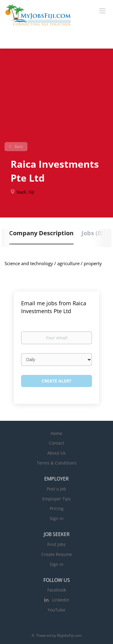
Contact (56, 443)
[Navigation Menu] (102, 11)
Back (18, 146)
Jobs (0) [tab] (92, 233)
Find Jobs (56, 544)
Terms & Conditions (57, 463)
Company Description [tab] (41, 233)
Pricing (57, 508)
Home (56, 433)
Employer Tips (56, 499)
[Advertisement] (56, 98)
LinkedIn (61, 600)
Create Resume (57, 554)
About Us (56, 453)
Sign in (57, 518)
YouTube (56, 610)
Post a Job (56, 489)
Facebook (57, 590)
